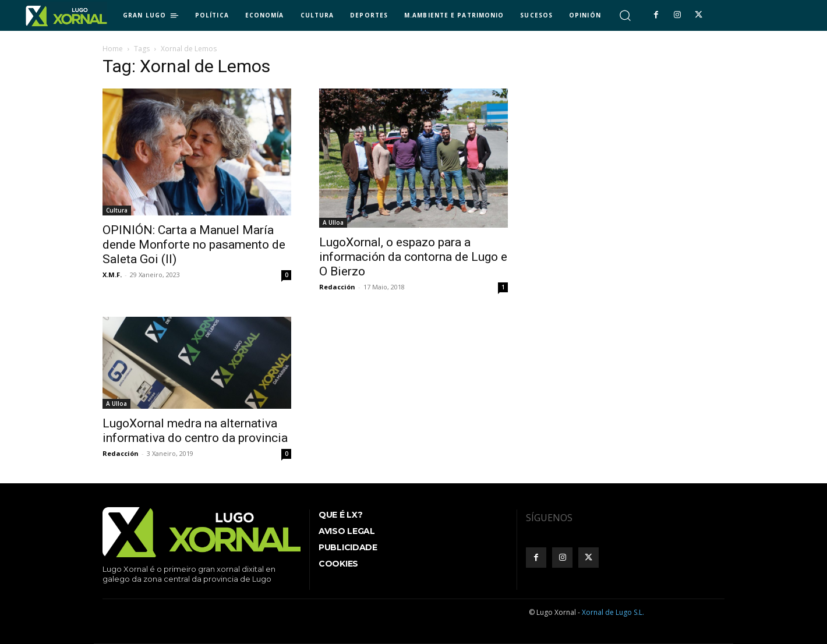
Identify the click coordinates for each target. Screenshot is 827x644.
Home (113, 49)
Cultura (117, 210)
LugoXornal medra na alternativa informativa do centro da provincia (195, 431)
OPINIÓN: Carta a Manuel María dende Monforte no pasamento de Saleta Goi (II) (194, 245)
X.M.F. (112, 275)
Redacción (337, 287)
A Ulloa (333, 222)
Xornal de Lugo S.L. (613, 612)
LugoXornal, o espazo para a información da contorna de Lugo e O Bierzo (413, 257)
